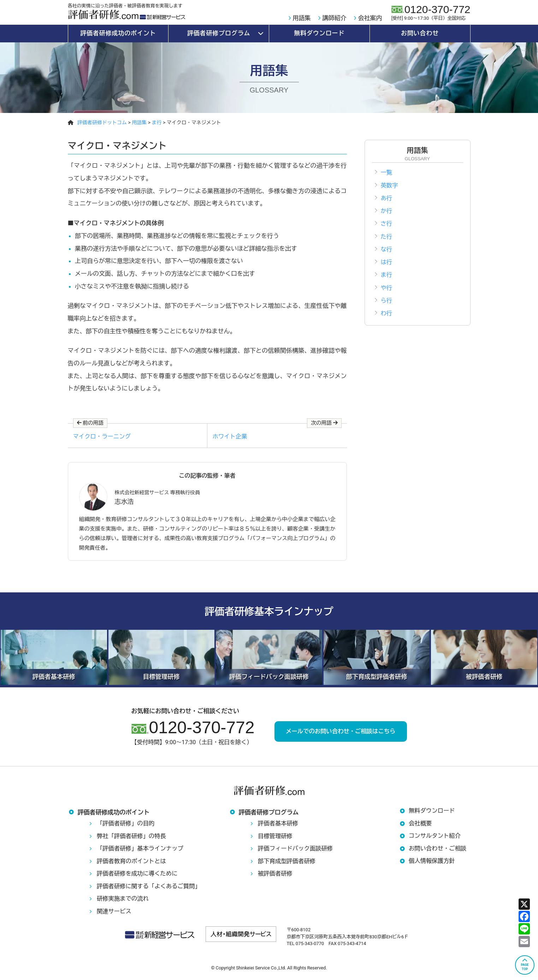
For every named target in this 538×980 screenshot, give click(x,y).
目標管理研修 (276, 838)
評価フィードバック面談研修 (297, 851)
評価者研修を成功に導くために (139, 876)
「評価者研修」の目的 (127, 826)
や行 (387, 296)
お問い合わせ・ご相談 (439, 851)
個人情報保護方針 (433, 864)
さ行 (387, 227)
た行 (387, 241)
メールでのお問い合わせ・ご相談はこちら (341, 733)
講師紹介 (335, 18)
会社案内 (370, 18)
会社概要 (421, 826)
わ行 (387, 323)
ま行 (387, 282)
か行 (387, 214)
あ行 (387, 200)
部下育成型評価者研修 (288, 864)
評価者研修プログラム (219, 33)
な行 (387, 255)
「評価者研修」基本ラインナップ (142, 851)
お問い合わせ (420, 33)
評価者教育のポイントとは (133, 864)
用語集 (302, 18)
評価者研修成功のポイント (118, 33)
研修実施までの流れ (124, 901)
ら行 (387, 309)
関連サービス (115, 914)
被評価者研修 (276, 876)
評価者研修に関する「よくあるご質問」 (151, 889)
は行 (387, 268)
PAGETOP (525, 967)
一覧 (387, 173)
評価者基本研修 (279, 826)
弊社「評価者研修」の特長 (133, 838)
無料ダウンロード (319, 33)
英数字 (390, 186)
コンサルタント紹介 (436, 838)
